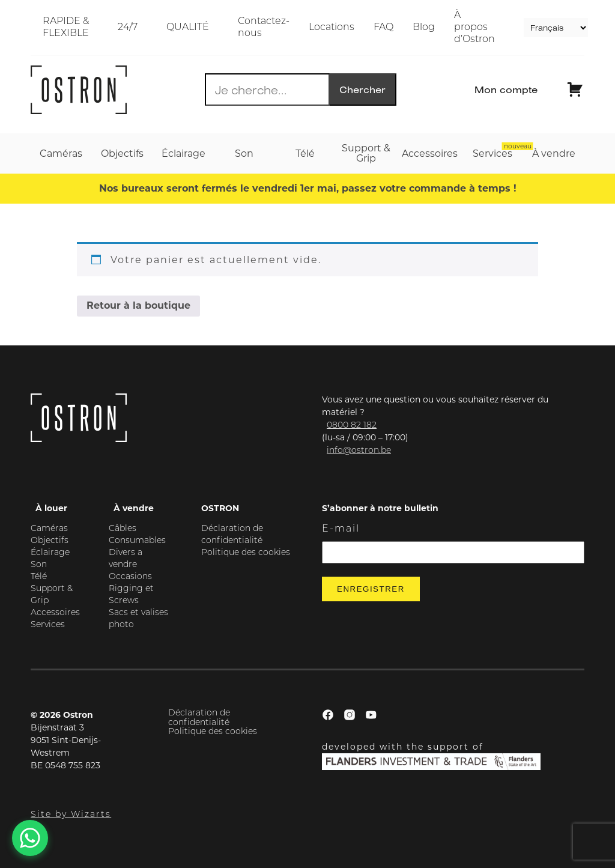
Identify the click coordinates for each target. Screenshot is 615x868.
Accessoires (55, 613)
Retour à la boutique (138, 305)
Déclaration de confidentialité (199, 718)
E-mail (341, 529)
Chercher (362, 90)
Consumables (137, 541)
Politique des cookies (246, 553)
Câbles (123, 529)
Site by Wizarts (71, 815)
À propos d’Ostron (474, 28)
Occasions (130, 577)
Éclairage (50, 553)
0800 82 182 (352, 426)
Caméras (49, 529)
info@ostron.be (359, 451)
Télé (39, 577)
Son (39, 565)
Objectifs (50, 541)
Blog (424, 28)
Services (48, 625)
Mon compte (506, 90)
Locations (332, 28)
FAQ (383, 28)
